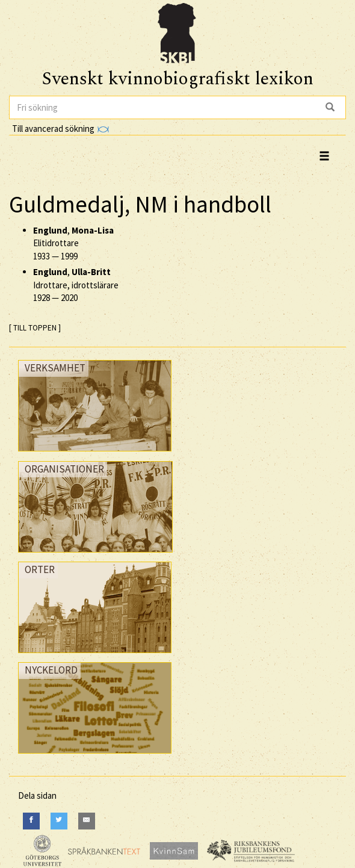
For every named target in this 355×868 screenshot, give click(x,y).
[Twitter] (59, 821)
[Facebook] (31, 821)
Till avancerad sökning (60, 129)
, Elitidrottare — (73, 243)
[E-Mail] (87, 821)
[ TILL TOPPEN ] (35, 328)
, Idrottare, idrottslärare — (76, 285)
